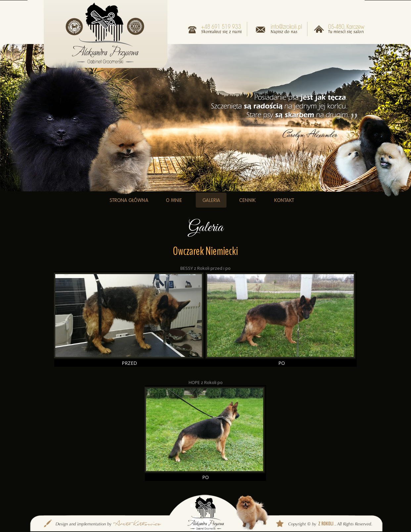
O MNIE (174, 200)
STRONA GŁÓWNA (129, 200)
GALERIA (211, 200)
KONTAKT (284, 200)
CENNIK (247, 200)
